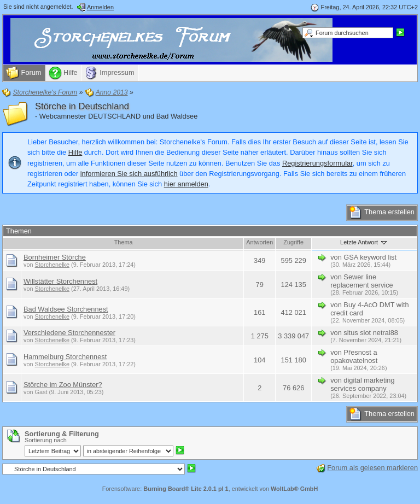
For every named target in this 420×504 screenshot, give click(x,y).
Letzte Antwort (364, 242)
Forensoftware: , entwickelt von (210, 489)
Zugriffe (293, 242)
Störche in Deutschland (82, 106)
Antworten (259, 242)
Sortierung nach (46, 440)
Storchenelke (52, 265)
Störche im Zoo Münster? (63, 385)
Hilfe (75, 152)
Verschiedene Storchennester (69, 333)
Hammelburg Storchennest (65, 357)
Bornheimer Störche (55, 257)
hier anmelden (186, 184)
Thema (124, 242)
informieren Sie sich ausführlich (129, 174)
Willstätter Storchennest (60, 281)
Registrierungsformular (317, 163)
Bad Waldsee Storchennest (66, 309)
